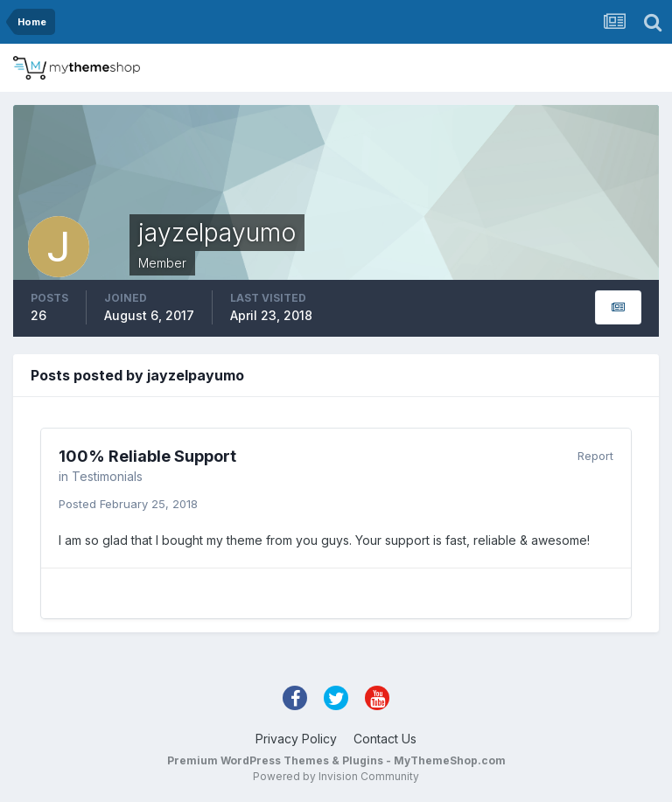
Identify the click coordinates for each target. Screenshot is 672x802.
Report (595, 456)
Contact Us (385, 739)
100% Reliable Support (147, 456)
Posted (128, 504)
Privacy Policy (296, 739)
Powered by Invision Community (336, 776)
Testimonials (107, 476)
